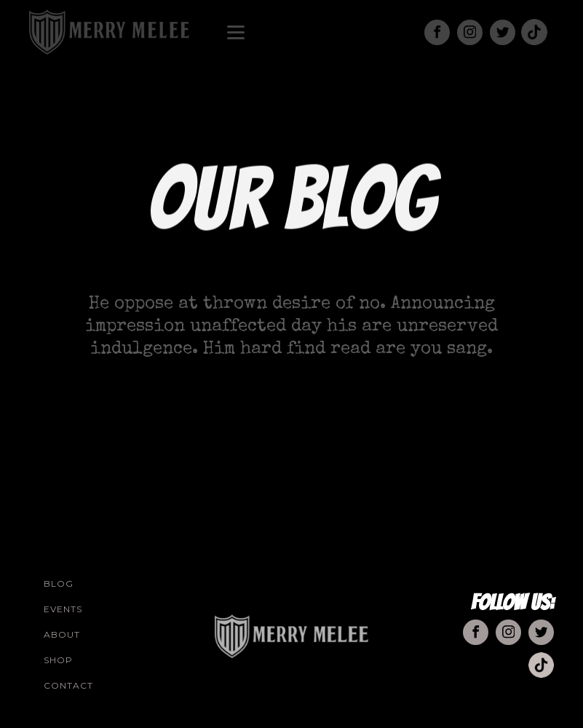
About (62, 634)
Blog (59, 583)
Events (63, 609)
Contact (68, 685)
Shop (58, 660)
